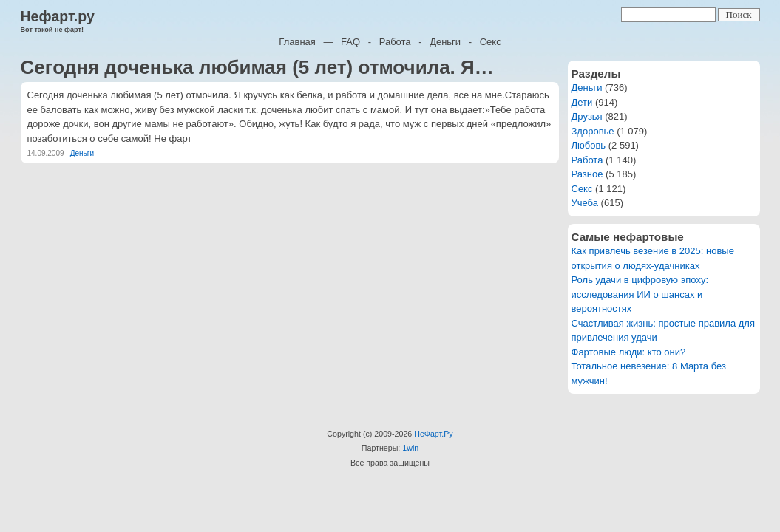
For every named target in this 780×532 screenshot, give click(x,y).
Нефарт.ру (58, 16)
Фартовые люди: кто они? (629, 352)
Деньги (445, 42)
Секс (491, 42)
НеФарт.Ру (433, 434)
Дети (582, 102)
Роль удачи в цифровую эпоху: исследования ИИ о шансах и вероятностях (640, 294)
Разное (587, 174)
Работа (395, 42)
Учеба (585, 203)
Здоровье (593, 131)
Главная (297, 42)
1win (410, 448)
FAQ (350, 42)
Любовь (589, 145)
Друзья (587, 116)
